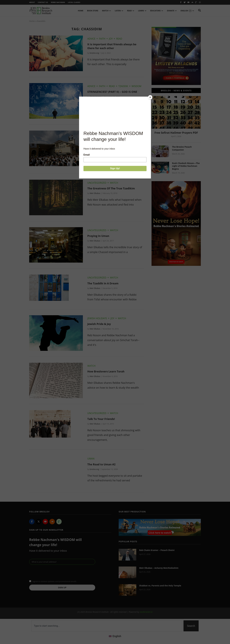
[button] (155, 54)
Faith (102, 39)
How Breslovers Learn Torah (106, 371)
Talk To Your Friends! (101, 419)
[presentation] (51, 572)
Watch (105, 134)
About (32, 2)
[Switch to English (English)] (115, 636)
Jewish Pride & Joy (99, 324)
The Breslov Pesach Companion (182, 148)
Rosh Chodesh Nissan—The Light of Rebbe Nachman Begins (186, 166)
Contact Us (43, 2)
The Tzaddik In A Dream (103, 283)
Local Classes (74, 2)
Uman (91, 459)
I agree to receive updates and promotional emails (54, 581)
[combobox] (107, 626)
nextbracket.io (146, 612)
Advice (91, 39)
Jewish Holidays (97, 318)
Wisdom (136, 86)
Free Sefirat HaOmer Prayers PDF (176, 133)
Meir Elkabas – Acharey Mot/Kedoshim (159, 568)
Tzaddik (123, 86)
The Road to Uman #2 (101, 464)
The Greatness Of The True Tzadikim (111, 188)
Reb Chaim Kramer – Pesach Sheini (157, 550)
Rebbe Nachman (58, 2)
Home (32, 21)
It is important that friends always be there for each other (112, 46)
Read (119, 39)
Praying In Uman (98, 236)
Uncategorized (97, 183)
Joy (111, 39)
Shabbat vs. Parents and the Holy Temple (160, 586)
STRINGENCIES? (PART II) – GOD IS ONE (112, 92)
